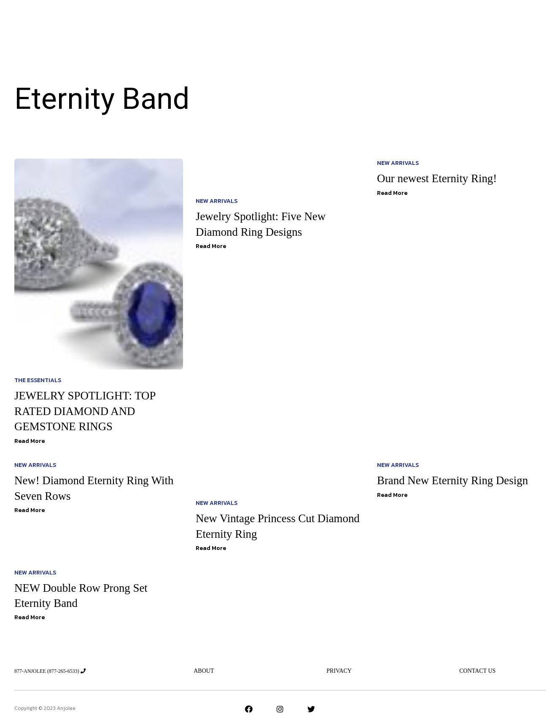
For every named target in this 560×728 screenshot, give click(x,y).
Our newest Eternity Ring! (439, 178)
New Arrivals (178, 22)
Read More (30, 441)
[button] (498, 22)
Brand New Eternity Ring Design (456, 480)
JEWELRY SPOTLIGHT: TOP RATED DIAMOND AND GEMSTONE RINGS (88, 411)
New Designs (352, 22)
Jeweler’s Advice (237, 22)
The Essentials (297, 22)
